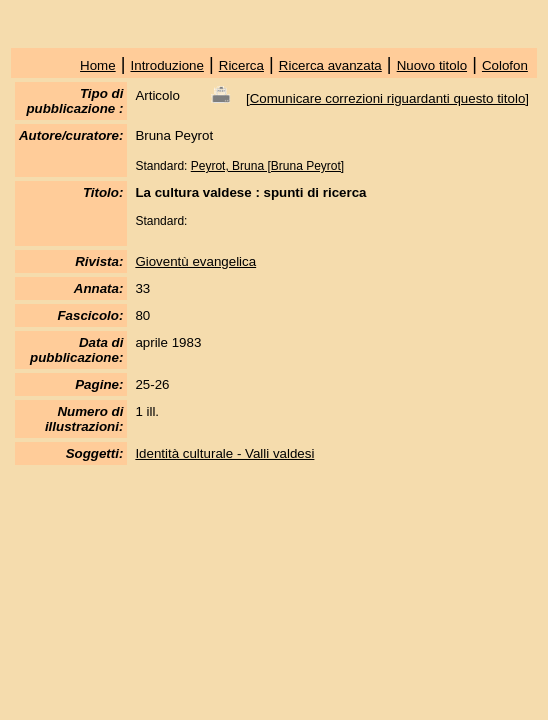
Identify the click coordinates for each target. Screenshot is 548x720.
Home (98, 65)
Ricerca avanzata (330, 65)
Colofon (505, 65)
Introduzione (167, 65)
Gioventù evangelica (195, 261)
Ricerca (241, 65)
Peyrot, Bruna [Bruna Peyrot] (267, 166)
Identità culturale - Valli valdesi (224, 453)
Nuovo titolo (432, 65)
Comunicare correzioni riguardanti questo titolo (388, 98)
